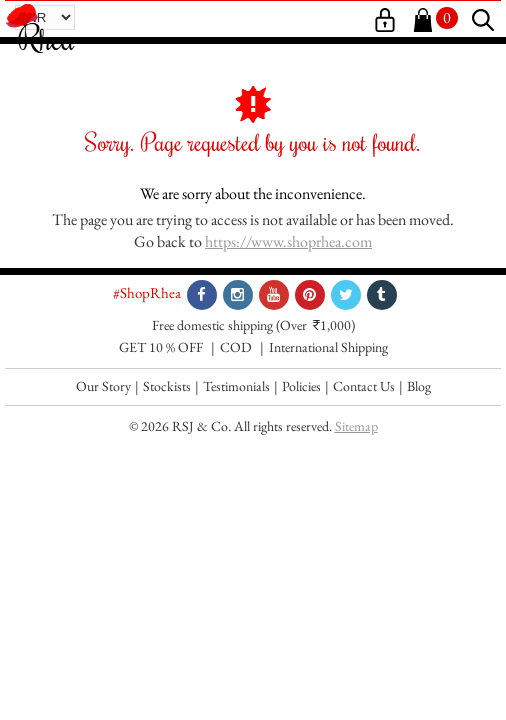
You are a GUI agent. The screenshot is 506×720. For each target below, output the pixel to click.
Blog (419, 386)
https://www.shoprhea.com (288, 241)
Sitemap (356, 426)
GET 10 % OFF (161, 347)
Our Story (103, 386)
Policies (301, 386)
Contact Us (364, 386)
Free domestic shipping (212, 325)
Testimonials (236, 386)
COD (236, 347)
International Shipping (328, 347)
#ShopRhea (147, 292)
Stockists (167, 386)
